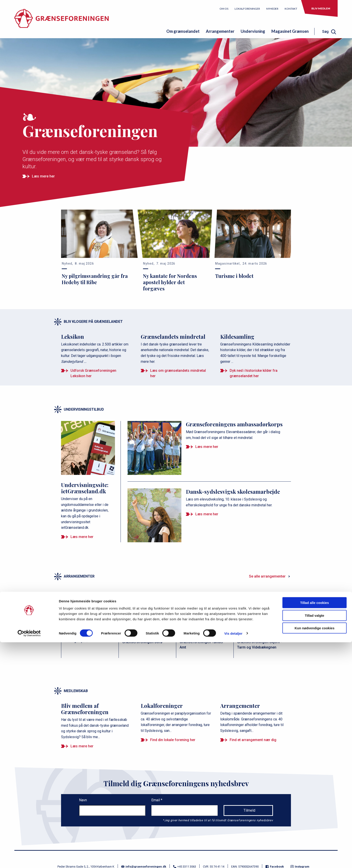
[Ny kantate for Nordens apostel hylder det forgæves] (176, 251)
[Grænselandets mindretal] (176, 349)
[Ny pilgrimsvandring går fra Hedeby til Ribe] (99, 247)
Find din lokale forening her (173, 740)
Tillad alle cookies (315, 828)
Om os (224, 9)
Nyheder (272, 9)
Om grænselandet (183, 31)
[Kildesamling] (256, 349)
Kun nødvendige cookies (315, 854)
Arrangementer (220, 31)
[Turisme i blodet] (253, 244)
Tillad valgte (315, 841)
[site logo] (62, 22)
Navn (83, 800)
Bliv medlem (321, 8)
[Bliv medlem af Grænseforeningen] (96, 721)
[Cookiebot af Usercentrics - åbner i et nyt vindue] (29, 859)
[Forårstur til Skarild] (262, 626)
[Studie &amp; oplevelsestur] (147, 626)
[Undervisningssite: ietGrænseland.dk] (89, 476)
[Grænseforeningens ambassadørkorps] (207, 431)
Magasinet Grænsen (290, 31)
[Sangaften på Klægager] (205, 626)
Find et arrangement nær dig (253, 740)
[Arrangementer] (256, 718)
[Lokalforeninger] (176, 718)
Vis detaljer (233, 859)
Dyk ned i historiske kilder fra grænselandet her (254, 373)
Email (156, 800)
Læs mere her (43, 176)
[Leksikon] (96, 349)
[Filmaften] (90, 626)
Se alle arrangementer (267, 576)
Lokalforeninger (247, 9)
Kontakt (291, 9)
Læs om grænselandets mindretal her (178, 373)
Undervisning (253, 31)
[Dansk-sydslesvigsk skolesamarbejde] (207, 498)
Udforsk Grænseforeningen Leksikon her (93, 373)
